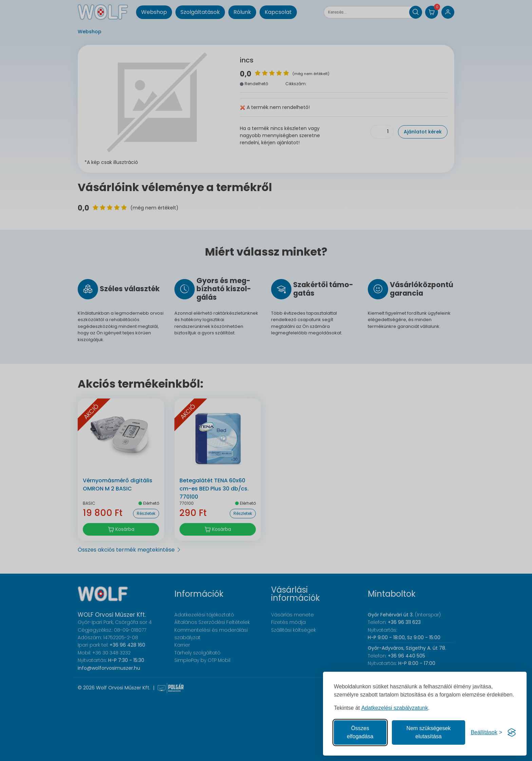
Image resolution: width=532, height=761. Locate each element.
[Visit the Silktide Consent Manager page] (512, 732)
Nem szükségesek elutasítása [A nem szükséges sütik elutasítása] (429, 732)
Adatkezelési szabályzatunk (395, 708)
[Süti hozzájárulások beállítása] (486, 732)
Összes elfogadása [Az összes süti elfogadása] (360, 732)
